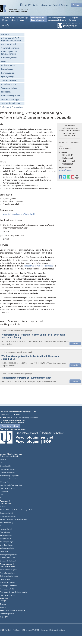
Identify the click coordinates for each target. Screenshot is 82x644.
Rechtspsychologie (8, 73)
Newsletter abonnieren (10, 426)
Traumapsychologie (9, 80)
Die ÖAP (28, 5)
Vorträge (3, 607)
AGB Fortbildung (15, 630)
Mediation (5, 61)
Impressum (45, 630)
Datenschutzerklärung (57, 630)
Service (36, 5)
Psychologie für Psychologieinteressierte (13, 592)
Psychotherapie (7, 69)
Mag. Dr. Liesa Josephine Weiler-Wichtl (19, 214)
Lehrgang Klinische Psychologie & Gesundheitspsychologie (15, 19)
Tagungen (3, 604)
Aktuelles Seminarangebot (9, 570)
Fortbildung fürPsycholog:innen (38, 19)
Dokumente (4, 491)
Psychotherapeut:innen (7, 573)
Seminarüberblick (6, 466)
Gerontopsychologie (9, 44)
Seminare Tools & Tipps (10, 99)
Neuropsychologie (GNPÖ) (11, 96)
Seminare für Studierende (11, 103)
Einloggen (76, 5)
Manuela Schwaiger (66, 170)
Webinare (5, 34)
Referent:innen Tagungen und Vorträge (12, 610)
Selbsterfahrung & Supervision (10, 476)
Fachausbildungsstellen (7, 472)
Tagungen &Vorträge (74, 19)
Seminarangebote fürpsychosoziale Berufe (57, 19)
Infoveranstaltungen (6, 463)
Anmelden (75, 344)
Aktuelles (3, 460)
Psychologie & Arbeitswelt (9, 586)
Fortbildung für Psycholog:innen (12, 107)
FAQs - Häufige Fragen (7, 488)
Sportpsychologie (8, 77)
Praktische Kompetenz (7, 469)
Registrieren (65, 5)
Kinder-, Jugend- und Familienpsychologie (9, 53)
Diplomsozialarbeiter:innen (9, 576)
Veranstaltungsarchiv (7, 614)
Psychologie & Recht (7, 589)
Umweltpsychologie (9, 84)
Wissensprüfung (5, 482)
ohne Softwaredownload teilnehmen (38, 266)
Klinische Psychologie (9, 58)
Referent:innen (46, 5)
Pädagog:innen (5, 579)
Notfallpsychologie (8, 65)
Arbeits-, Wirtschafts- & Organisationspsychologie (11, 39)
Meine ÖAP (6, 25)
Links (2, 495)
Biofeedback (6, 92)
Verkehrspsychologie (9, 88)
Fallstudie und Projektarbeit (9, 479)
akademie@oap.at (25, 417)
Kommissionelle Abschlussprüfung (11, 485)
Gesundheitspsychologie (10, 48)
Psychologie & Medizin (7, 582)
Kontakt (56, 5)
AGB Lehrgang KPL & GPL (31, 630)
